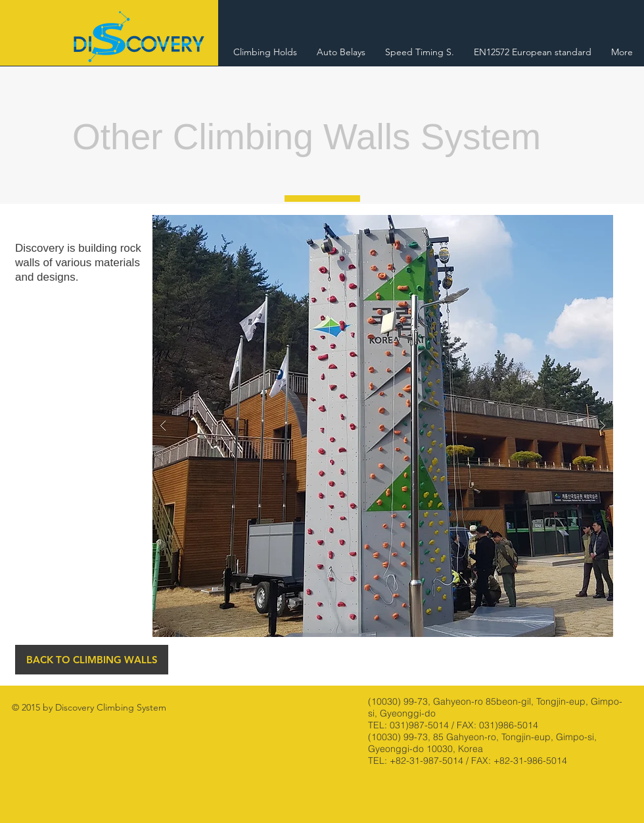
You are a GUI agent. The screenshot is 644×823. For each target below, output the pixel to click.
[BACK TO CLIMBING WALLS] (92, 660)
